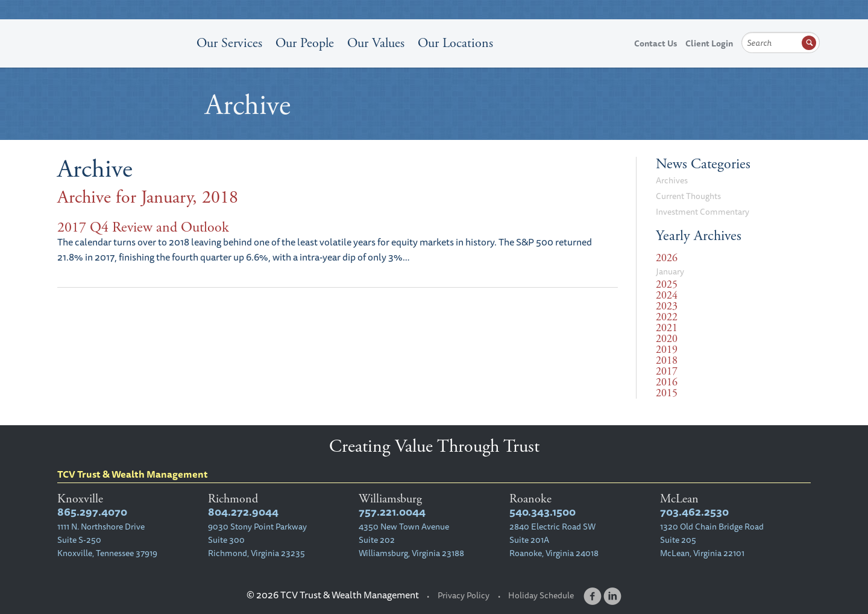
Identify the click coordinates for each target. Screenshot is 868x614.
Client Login (709, 43)
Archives (672, 180)
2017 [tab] (667, 372)
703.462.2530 (694, 512)
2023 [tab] (667, 306)
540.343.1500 (542, 512)
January (670, 271)
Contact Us (656, 43)
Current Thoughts (688, 196)
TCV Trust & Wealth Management (118, 68)
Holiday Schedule (541, 595)
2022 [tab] (667, 317)
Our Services (229, 43)
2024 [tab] (667, 296)
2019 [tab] (667, 350)
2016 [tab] (667, 382)
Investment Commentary (703, 212)
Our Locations (455, 43)
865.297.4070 (92, 512)
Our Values (376, 43)
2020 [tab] (667, 339)
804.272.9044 (243, 512)
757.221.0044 (392, 512)
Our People (305, 43)
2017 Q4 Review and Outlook (143, 227)
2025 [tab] (667, 285)
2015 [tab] (667, 393)
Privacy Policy (464, 595)
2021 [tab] (667, 328)
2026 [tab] (667, 258)
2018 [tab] (667, 361)
